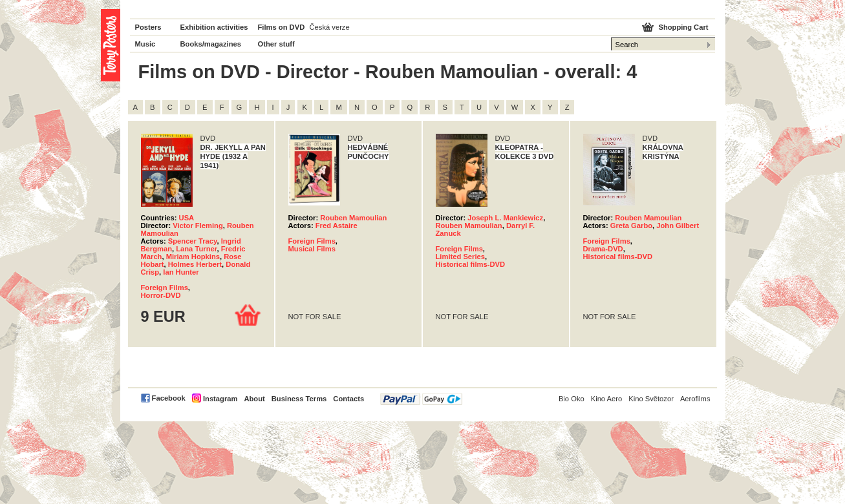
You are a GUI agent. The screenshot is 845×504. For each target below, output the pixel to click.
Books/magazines (211, 44)
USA (187, 218)
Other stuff (276, 44)
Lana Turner (196, 249)
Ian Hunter (181, 272)
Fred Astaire (337, 226)
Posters (148, 27)
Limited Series (460, 257)
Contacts (348, 399)
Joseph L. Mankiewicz (505, 218)
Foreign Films (165, 288)
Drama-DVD (603, 249)
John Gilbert (678, 226)
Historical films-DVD (471, 264)
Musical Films (312, 249)
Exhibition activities (214, 27)
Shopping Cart (683, 27)
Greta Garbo (631, 226)
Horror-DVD (161, 295)
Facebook (169, 398)
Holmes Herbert (195, 264)
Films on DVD (282, 27)
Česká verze (330, 27)
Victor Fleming (198, 226)
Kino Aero (607, 399)
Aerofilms (695, 399)
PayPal (421, 399)
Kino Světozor (651, 399)
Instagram (220, 399)
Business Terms (299, 399)
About (254, 399)
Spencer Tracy (193, 241)
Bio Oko (572, 399)
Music (145, 44)
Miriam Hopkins (193, 257)
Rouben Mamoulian (353, 218)
